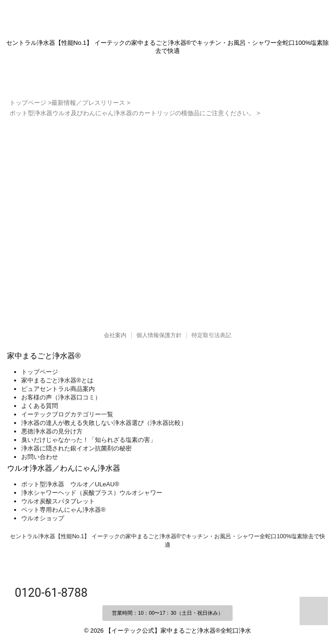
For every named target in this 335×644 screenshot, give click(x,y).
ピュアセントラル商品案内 (58, 389)
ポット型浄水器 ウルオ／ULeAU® (70, 484)
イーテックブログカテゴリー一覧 (67, 414)
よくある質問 (40, 406)
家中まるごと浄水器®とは (57, 380)
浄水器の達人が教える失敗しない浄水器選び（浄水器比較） (104, 423)
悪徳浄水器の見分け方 (52, 431)
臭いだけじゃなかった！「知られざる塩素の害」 (89, 440)
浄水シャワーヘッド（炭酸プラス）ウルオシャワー (92, 493)
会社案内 (115, 335)
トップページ (40, 372)
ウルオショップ (43, 518)
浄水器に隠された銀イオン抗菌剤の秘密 (76, 448)
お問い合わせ (40, 457)
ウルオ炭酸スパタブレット (58, 501)
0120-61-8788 (50, 593)
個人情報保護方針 (159, 335)
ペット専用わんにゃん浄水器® (63, 510)
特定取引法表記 (211, 335)
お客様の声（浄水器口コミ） (61, 397)
